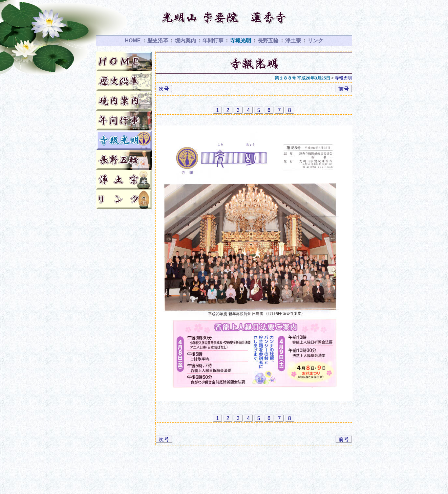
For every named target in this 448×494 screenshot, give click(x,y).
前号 (344, 89)
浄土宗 (293, 41)
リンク (315, 41)
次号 (164, 89)
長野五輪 (268, 41)
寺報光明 (241, 41)
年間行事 (213, 41)
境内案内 (185, 41)
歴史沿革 (158, 41)
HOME (133, 41)
